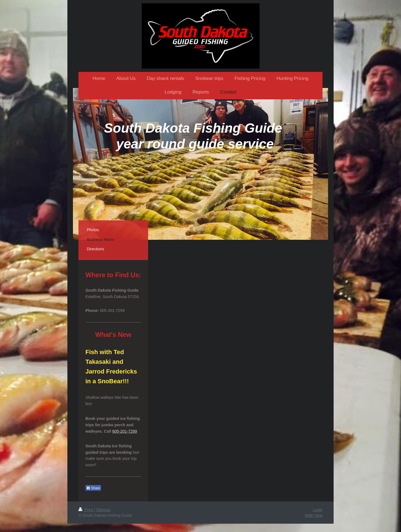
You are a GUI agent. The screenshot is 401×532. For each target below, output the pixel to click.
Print (86, 510)
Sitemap (103, 510)
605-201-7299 (125, 431)
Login (318, 510)
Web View (314, 515)
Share (93, 488)
